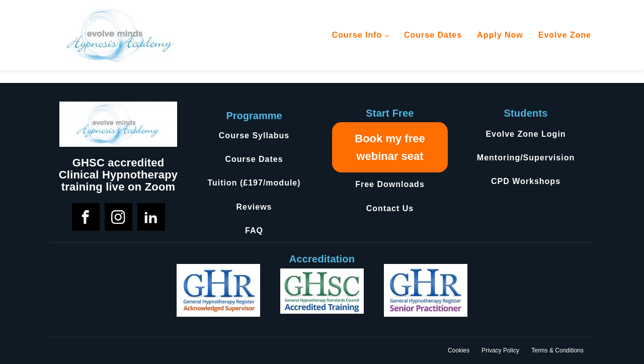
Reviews (254, 207)
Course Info (357, 35)
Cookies (459, 350)
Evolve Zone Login (526, 134)
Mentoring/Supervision (526, 158)
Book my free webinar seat (390, 147)
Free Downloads (390, 184)
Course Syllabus (254, 135)
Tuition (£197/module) (254, 183)
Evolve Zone (565, 35)
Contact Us (390, 208)
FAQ (254, 231)
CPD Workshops (526, 181)
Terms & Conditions (557, 350)
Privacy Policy (500, 350)
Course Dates (433, 35)
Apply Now (500, 35)
